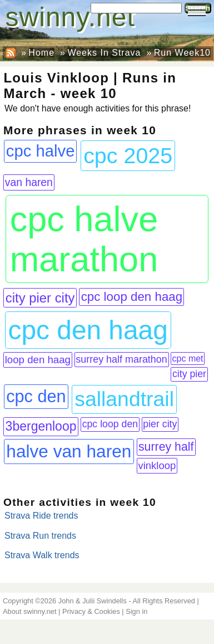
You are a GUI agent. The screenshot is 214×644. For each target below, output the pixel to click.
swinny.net (70, 17)
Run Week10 (182, 53)
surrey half (166, 447)
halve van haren (69, 451)
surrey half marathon (121, 359)
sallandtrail (124, 399)
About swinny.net (30, 611)
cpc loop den (110, 424)
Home (41, 53)
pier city (160, 424)
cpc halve (41, 151)
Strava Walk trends (42, 555)
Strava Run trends (40, 536)
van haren (29, 182)
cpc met (188, 358)
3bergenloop (41, 426)
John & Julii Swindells (93, 601)
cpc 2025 (128, 155)
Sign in (136, 611)
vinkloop (157, 465)
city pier (189, 374)
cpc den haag (88, 330)
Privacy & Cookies (91, 611)
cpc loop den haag (132, 297)
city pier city (40, 298)
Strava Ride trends (41, 516)
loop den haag (38, 360)
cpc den (36, 396)
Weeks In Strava (104, 53)
